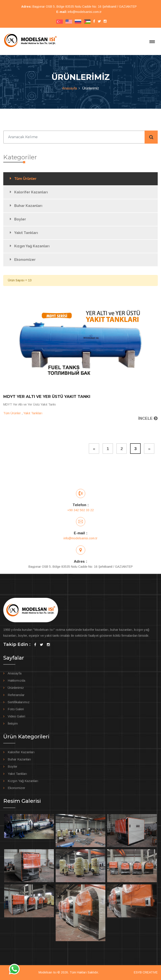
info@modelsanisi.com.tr (85, 12)
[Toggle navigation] (152, 42)
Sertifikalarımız (19, 702)
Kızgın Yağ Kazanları (32, 246)
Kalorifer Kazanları (31, 192)
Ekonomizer (25, 260)
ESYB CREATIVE (146, 972)
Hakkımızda (16, 680)
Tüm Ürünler (25, 179)
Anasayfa (70, 88)
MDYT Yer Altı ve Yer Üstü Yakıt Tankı (47, 397)
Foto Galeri (16, 709)
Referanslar (16, 695)
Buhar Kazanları (28, 206)
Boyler (20, 219)
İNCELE (148, 418)
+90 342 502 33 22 (80, 510)
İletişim (13, 723)
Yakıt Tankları (26, 233)
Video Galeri (16, 716)
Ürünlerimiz (16, 688)
